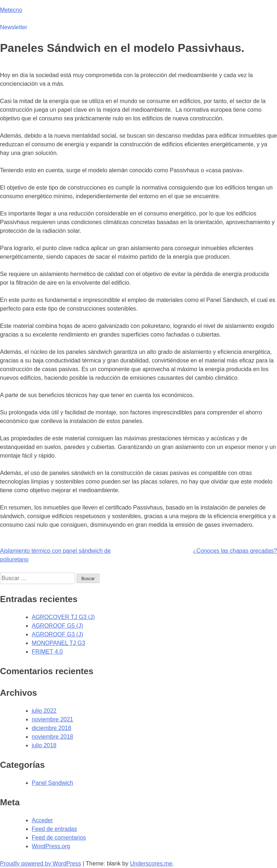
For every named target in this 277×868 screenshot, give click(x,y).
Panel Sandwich (52, 783)
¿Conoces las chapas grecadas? (235, 551)
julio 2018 (44, 745)
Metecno (11, 10)
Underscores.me (151, 863)
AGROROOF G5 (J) (57, 626)
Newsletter (14, 27)
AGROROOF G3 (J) (57, 634)
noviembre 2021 (52, 719)
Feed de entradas (54, 829)
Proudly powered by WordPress (41, 863)
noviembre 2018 (52, 737)
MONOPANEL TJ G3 (58, 643)
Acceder (42, 820)
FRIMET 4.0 (47, 652)
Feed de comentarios (59, 838)
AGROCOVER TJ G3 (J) (63, 617)
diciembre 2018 (51, 728)
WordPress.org (51, 846)
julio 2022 (44, 711)
